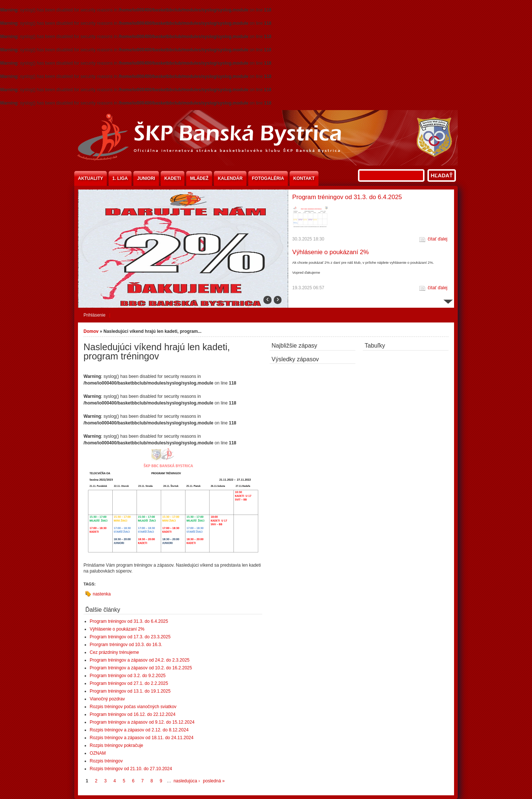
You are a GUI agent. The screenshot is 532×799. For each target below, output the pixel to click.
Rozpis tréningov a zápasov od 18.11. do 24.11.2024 (142, 738)
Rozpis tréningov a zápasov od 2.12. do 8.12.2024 (139, 730)
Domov (91, 331)
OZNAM (98, 753)
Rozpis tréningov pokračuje (117, 745)
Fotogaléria (268, 178)
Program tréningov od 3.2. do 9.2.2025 (128, 676)
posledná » (214, 781)
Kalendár (230, 178)
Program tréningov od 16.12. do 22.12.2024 (133, 714)
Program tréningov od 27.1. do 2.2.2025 (129, 683)
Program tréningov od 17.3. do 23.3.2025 (130, 637)
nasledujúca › (187, 781)
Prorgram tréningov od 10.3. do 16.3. (126, 645)
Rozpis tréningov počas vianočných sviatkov (133, 707)
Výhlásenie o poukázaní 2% (330, 252)
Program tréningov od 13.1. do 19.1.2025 (130, 691)
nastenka (102, 594)
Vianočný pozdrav (107, 699)
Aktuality (91, 178)
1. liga (120, 178)
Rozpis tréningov (106, 761)
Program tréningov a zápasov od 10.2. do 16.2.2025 (141, 668)
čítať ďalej (438, 239)
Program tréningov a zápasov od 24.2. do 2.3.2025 (140, 660)
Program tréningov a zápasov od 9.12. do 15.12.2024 (142, 722)
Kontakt (304, 178)
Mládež (199, 178)
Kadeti (173, 178)
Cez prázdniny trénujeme (114, 652)
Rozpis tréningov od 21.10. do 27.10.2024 (131, 769)
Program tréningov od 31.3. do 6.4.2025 (347, 197)
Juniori (146, 178)
